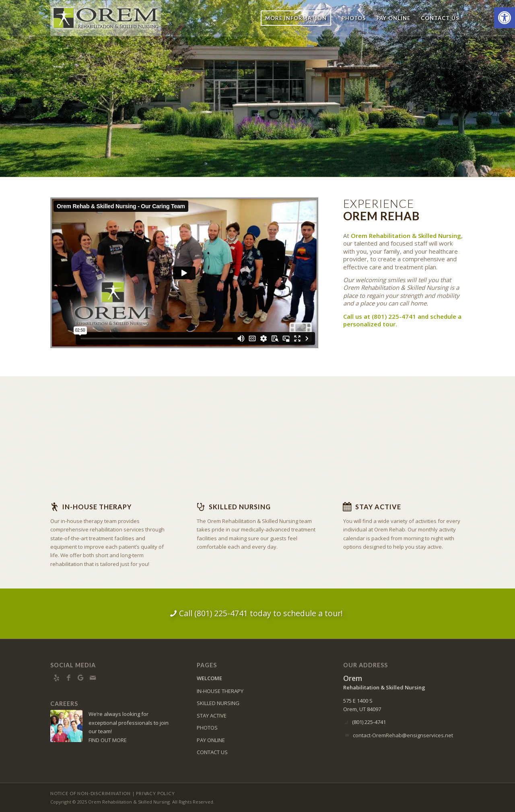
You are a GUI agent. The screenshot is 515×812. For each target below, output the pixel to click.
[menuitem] (296, 18)
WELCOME (209, 678)
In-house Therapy (97, 507)
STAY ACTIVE (212, 716)
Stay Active (378, 507)
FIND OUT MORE (108, 740)
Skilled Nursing (240, 507)
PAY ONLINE (211, 740)
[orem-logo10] (106, 18)
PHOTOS (207, 728)
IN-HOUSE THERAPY (220, 691)
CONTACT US (212, 752)
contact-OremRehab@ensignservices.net (403, 735)
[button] (505, 18)
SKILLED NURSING (218, 703)
